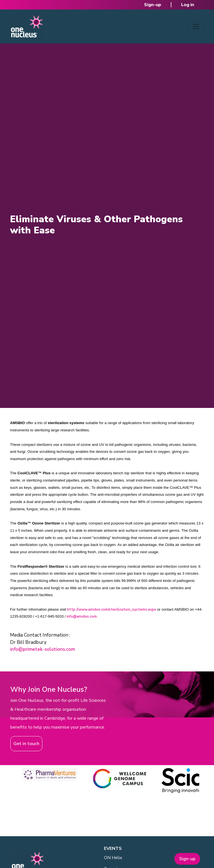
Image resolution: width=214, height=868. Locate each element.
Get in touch (26, 744)
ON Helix (113, 858)
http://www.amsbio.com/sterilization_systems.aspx (112, 610)
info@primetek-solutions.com (42, 649)
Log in (188, 5)
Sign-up (153, 5)
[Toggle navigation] (196, 26)
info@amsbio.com (82, 616)
